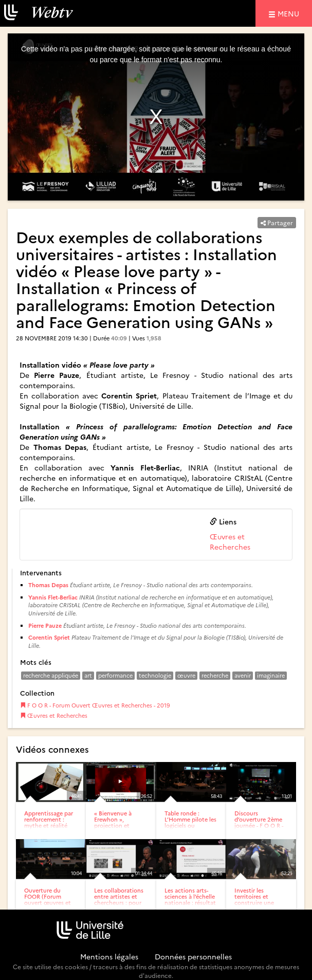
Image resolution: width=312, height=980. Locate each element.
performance (115, 675)
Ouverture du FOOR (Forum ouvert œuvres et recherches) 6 (48, 900)
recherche (215, 675)
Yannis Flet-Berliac (53, 597)
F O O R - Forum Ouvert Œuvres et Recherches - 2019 (95, 705)
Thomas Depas (48, 585)
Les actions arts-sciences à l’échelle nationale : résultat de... (190, 900)
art (88, 675)
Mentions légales (109, 956)
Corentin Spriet (49, 637)
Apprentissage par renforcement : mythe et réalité (49, 819)
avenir (243, 675)
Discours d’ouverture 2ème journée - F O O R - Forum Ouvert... (259, 822)
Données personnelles (193, 956)
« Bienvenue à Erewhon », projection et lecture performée (118, 822)
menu (290, 13)
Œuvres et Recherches (230, 541)
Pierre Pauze (45, 625)
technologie (155, 675)
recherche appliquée (51, 675)
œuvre (186, 675)
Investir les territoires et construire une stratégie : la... (254, 900)
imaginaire (271, 675)
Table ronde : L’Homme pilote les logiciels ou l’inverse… (190, 822)
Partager (277, 222)
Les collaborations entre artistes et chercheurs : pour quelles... (119, 900)
